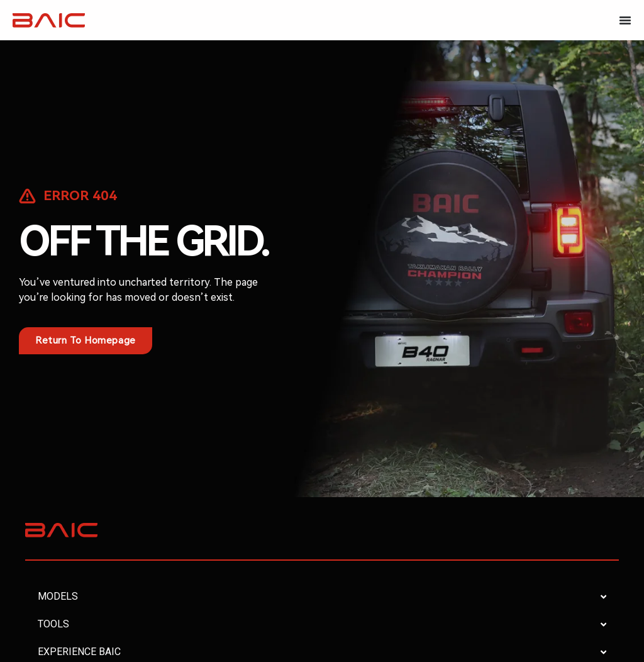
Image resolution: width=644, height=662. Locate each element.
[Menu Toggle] (625, 20)
